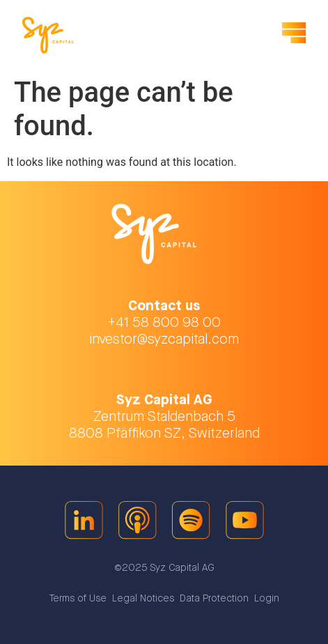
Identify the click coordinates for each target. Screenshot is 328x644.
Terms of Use (78, 599)
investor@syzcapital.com (164, 339)
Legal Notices (143, 599)
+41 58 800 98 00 (164, 323)
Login (267, 599)
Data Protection (214, 599)
